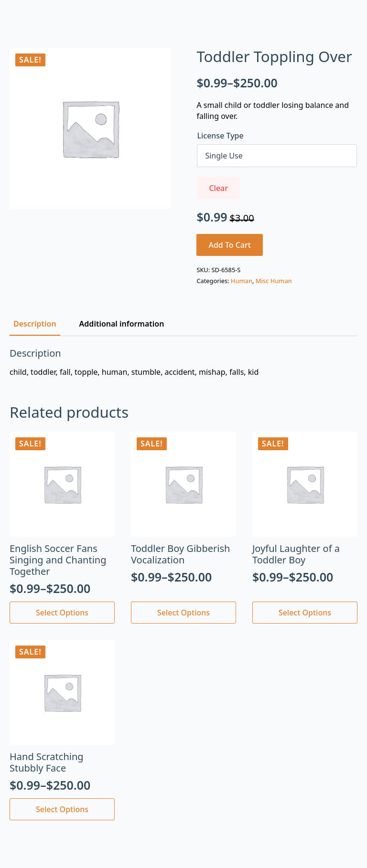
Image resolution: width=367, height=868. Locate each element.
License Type (220, 136)
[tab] (35, 324)
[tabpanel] (183, 362)
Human (242, 281)
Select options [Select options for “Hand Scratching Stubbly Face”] (62, 809)
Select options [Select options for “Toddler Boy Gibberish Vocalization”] (183, 613)
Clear (218, 188)
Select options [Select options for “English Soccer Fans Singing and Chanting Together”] (62, 613)
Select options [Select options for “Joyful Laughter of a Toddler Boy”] (305, 613)
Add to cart (230, 245)
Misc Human (274, 281)
